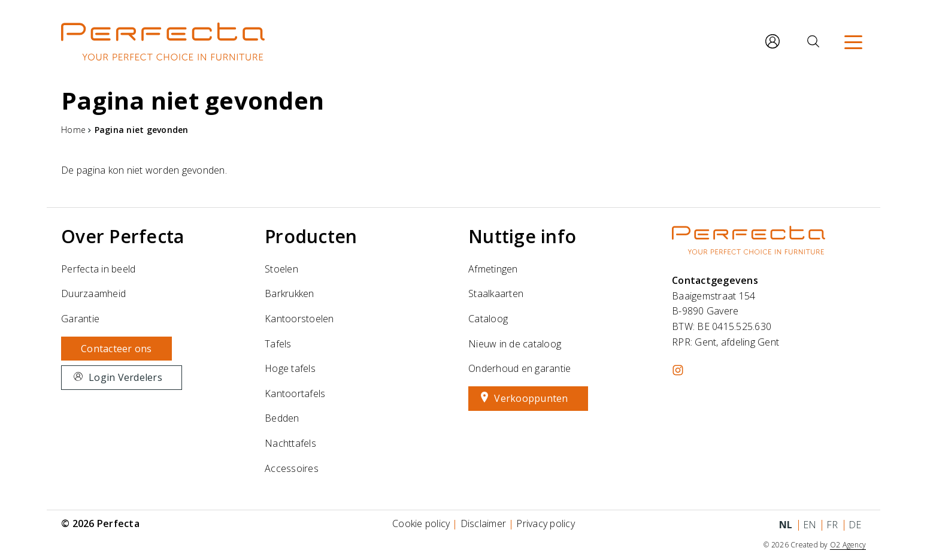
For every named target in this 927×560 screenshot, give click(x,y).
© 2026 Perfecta (100, 523)
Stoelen (281, 269)
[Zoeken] (813, 41)
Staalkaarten (496, 293)
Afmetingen (493, 269)
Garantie (80, 319)
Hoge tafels (290, 368)
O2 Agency (848, 545)
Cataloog (488, 319)
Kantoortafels (295, 393)
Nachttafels (290, 443)
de (855, 525)
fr (832, 525)
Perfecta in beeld (98, 269)
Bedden (282, 418)
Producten (311, 236)
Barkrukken (290, 293)
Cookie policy (421, 523)
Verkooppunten (531, 398)
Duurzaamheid (93, 293)
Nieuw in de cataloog (515, 344)
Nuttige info (522, 236)
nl (786, 525)
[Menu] (853, 41)
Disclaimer (484, 523)
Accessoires (292, 468)
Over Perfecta (122, 236)
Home (73, 130)
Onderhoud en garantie (519, 368)
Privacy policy (546, 523)
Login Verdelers (125, 377)
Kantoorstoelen (299, 319)
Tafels (278, 344)
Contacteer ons (116, 349)
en (810, 525)
